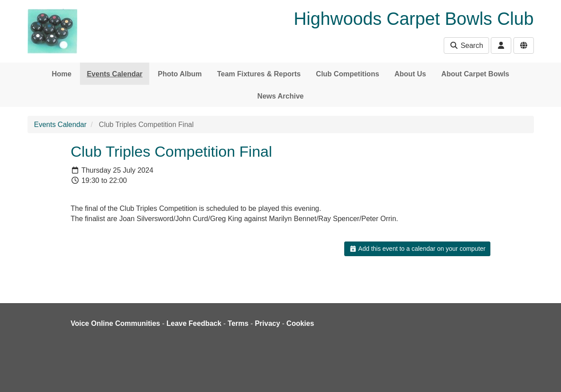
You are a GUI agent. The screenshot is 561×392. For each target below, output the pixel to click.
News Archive (280, 96)
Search (466, 46)
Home (62, 74)
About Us (410, 74)
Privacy (268, 323)
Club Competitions (347, 74)
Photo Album (180, 74)
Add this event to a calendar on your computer (417, 249)
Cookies (300, 323)
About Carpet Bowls (475, 74)
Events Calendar (114, 74)
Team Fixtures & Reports (259, 74)
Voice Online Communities (115, 323)
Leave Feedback (194, 323)
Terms (238, 323)
